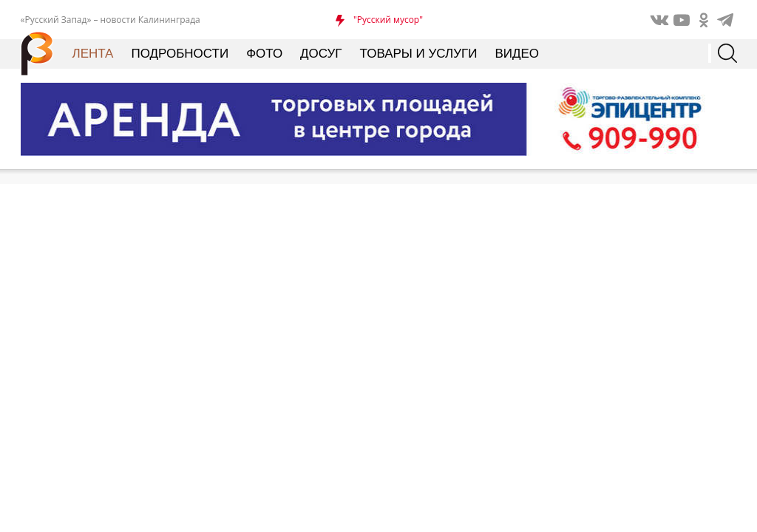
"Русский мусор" (388, 20)
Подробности (180, 54)
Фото (264, 54)
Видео (517, 54)
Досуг (321, 54)
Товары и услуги (419, 54)
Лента (93, 54)
